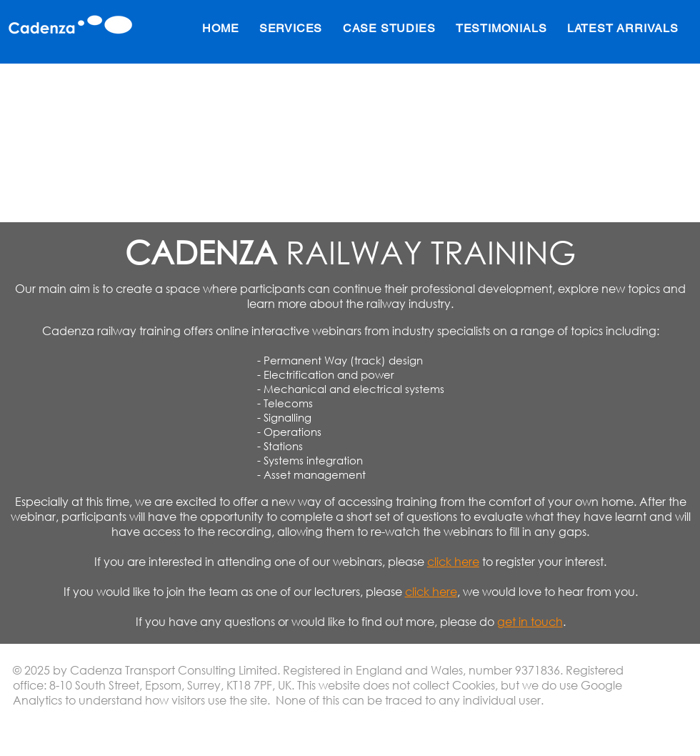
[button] (291, 28)
